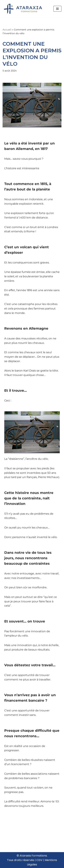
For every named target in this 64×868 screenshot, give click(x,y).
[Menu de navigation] (57, 9)
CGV (39, 860)
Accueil (7, 30)
